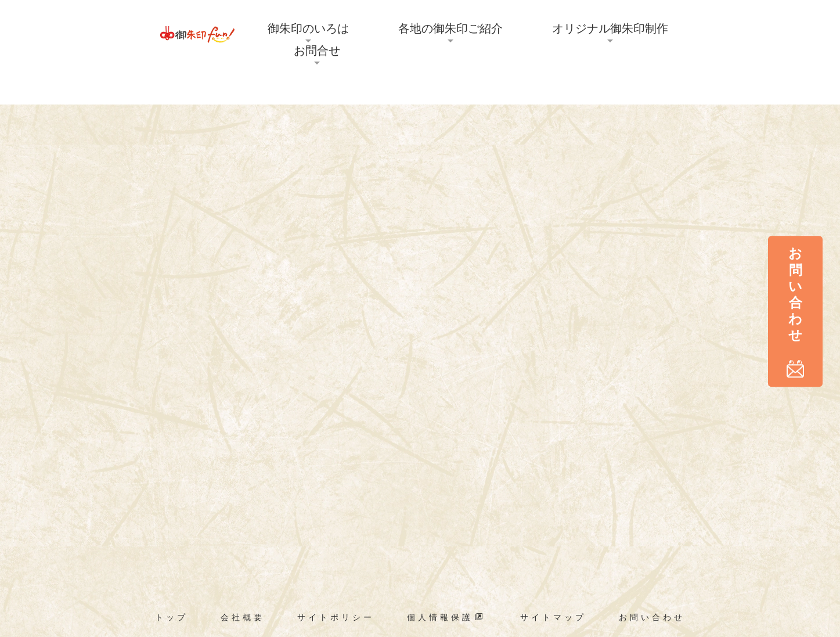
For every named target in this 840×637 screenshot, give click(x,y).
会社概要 (243, 618)
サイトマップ (553, 618)
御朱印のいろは (308, 28)
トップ (172, 618)
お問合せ (317, 51)
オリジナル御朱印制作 (610, 28)
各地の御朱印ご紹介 (450, 28)
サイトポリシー (336, 618)
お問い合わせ (652, 618)
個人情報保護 (446, 617)
